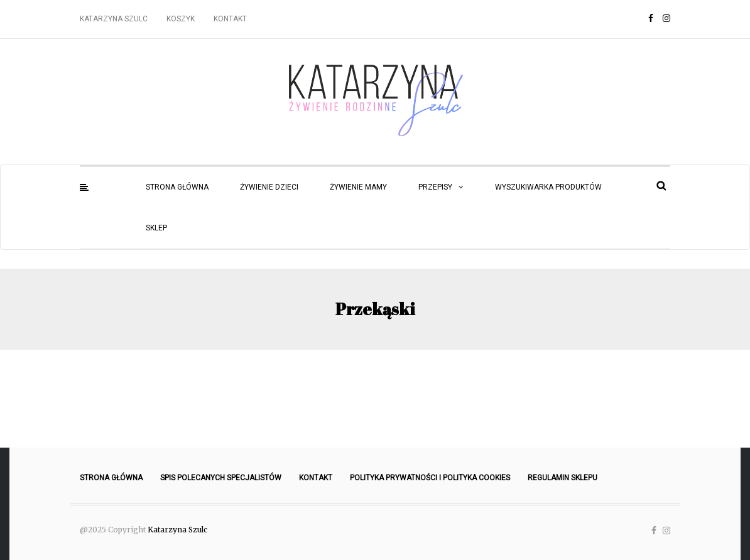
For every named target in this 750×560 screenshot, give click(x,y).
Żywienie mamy (358, 187)
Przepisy (435, 187)
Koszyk (181, 19)
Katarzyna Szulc (114, 19)
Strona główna (177, 187)
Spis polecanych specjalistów (221, 478)
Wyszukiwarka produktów (548, 187)
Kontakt (230, 19)
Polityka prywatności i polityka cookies (430, 478)
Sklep (156, 228)
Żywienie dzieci (269, 187)
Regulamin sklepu (562, 478)
